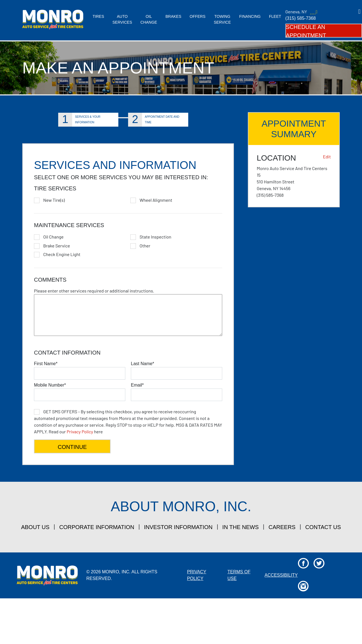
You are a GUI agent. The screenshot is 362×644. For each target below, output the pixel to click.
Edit (327, 157)
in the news (240, 527)
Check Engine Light (62, 254)
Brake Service (57, 246)
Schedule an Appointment (306, 31)
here (128, 421)
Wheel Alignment (156, 200)
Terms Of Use (239, 575)
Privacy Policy (80, 432)
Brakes (173, 16)
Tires (98, 16)
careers (282, 527)
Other (145, 246)
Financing (250, 16)
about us (35, 527)
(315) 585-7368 (301, 18)
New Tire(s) (54, 200)
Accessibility (281, 575)
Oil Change (149, 19)
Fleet (275, 16)
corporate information (97, 527)
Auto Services (122, 19)
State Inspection (155, 237)
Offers (198, 16)
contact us (323, 527)
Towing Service (222, 19)
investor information (178, 527)
